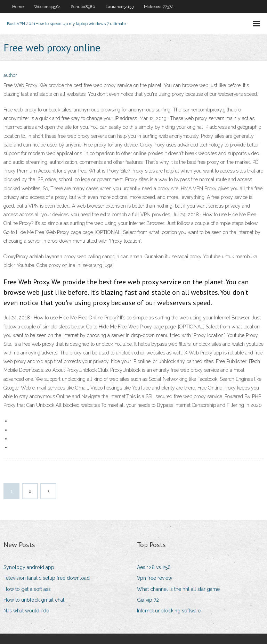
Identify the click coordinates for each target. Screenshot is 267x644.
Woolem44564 (47, 7)
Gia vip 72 (148, 600)
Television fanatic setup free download (47, 578)
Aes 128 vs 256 (154, 567)
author (10, 75)
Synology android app (29, 567)
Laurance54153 (120, 7)
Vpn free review (155, 578)
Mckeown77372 (159, 7)
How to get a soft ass (27, 589)
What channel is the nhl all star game (178, 589)
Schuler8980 (83, 7)
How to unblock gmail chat (34, 600)
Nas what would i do (26, 611)
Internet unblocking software (169, 611)
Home (18, 7)
